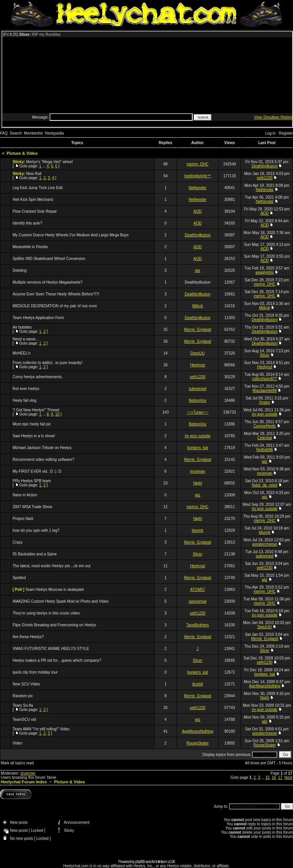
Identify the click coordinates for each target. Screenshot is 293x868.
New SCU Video (26, 684)
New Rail (34, 174)
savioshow (198, 601)
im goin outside (265, 414)
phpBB (140, 862)
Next (288, 777)
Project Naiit (23, 519)
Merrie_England (198, 330)
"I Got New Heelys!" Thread (36, 410)
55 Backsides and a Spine (35, 554)
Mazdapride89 (265, 391)
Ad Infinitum (159, 862)
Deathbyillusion (265, 166)
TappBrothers (197, 625)
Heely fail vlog (24, 400)
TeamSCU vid (24, 720)
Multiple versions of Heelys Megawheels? (47, 282)
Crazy (18, 542)
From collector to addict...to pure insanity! (47, 363)
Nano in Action (25, 495)
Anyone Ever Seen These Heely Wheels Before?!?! (56, 294)
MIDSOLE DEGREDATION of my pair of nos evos (55, 306)
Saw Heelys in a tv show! (34, 436)
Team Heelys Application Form (38, 318)
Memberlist (33, 133)
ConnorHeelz (264, 426)
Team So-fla (23, 705)
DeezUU (198, 353)
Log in (270, 133)
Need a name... (26, 339)
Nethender (198, 188)
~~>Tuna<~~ (197, 412)
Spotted (19, 578)
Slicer (265, 355)
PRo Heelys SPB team (32, 481)
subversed (198, 389)
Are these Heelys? (28, 637)
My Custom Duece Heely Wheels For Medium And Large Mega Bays (71, 235)
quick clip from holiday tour (35, 672)
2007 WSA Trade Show (32, 507)
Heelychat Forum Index (24, 782)
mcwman (198, 471)
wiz (198, 270)
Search (16, 133)
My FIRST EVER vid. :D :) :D (37, 471)
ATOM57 (197, 590)
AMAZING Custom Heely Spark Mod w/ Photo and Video (61, 601)
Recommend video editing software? (43, 460)
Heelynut (197, 365)
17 (280, 777)
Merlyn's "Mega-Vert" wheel (50, 162)
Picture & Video (22, 153)
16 (274, 777)
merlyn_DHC (197, 164)
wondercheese (265, 544)
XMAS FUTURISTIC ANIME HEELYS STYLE (51, 649)
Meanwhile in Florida (30, 247)
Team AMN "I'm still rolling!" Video (41, 729)
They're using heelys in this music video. (47, 613)
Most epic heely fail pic (32, 424)
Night (197, 483)
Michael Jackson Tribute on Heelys (42, 448)
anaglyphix (265, 272)
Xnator (265, 402)
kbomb (198, 530)
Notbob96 (265, 450)
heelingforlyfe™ (197, 176)
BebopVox (198, 400)
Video (17, 743)
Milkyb (198, 306)
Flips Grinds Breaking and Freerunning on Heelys (54, 625)
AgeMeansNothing (264, 686)
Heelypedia (54, 133)
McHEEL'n (22, 353)
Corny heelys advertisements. (38, 377)
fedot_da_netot (265, 485)
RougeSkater (198, 743)
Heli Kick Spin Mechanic (33, 200)
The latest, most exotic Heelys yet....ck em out (52, 566)
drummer (28, 773)
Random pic (23, 696)
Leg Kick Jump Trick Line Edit (38, 188)
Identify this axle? (27, 223)
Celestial (264, 438)
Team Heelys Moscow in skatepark (55, 590)
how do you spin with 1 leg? (36, 530)
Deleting (20, 270)
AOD (198, 211)
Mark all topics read (17, 763)
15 (267, 777)
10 (57, 414)
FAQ (4, 133)
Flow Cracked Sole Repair (35, 211)
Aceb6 (198, 684)
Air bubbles (22, 327)
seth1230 (265, 178)
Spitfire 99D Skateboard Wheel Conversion (49, 259)
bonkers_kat (198, 448)
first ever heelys (26, 389)
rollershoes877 (265, 379)
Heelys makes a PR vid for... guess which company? (57, 660)
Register (286, 133)
